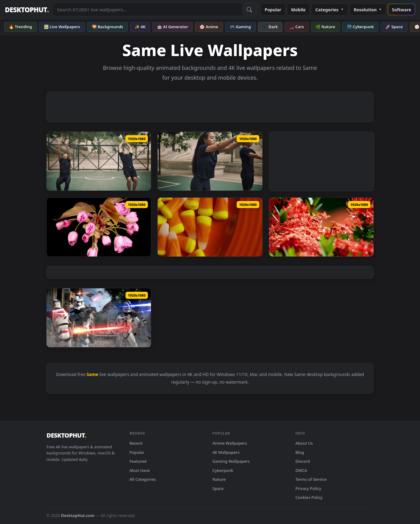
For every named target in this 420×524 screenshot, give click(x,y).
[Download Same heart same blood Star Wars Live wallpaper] (99, 318)
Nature (219, 479)
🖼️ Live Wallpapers (62, 27)
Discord (303, 461)
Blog (300, 452)
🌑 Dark (270, 27)
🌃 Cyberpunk (360, 27)
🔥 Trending (21, 27)
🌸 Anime (209, 27)
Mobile (298, 10)
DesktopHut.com (78, 515)
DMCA (301, 470)
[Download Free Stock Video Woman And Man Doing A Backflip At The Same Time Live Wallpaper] (99, 161)
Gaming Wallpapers (231, 461)
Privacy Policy (308, 488)
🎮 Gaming (240, 27)
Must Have (140, 470)
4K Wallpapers (226, 452)
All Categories (143, 479)
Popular (273, 10)
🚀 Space (394, 27)
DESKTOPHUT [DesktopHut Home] (27, 10)
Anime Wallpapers (230, 443)
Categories (330, 10)
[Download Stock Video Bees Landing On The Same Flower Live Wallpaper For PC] (321, 227)
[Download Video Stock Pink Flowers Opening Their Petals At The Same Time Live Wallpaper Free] (99, 227)
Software (401, 10)
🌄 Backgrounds (107, 27)
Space (218, 488)
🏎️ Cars (296, 27)
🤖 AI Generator (172, 27)
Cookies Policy (309, 497)
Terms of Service (311, 479)
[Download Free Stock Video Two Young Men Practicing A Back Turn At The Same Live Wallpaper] (210, 161)
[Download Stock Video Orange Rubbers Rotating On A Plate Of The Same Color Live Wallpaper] (210, 227)
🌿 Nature (325, 27)
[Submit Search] (249, 9)
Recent (136, 443)
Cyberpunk (223, 470)
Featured (138, 461)
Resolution (368, 10)
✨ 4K (140, 27)
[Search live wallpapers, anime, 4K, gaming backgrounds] (147, 9)
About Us (304, 443)
